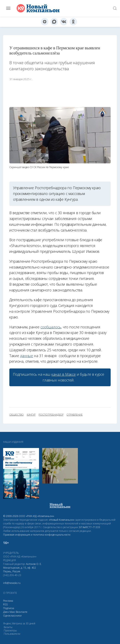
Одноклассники (12, 616)
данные (27, 356)
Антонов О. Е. (34, 564)
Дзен (6, 612)
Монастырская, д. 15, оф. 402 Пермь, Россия (20, 570)
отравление (74, 415)
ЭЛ (89, 527)
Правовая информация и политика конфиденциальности (37, 535)
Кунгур (31, 415)
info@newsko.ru (12, 583)
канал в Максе (64, 374)
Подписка (9, 608)
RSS (5, 604)
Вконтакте (22, 612)
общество (17, 415)
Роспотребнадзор (51, 415)
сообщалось (51, 327)
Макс (12, 612)
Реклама (8, 601)
